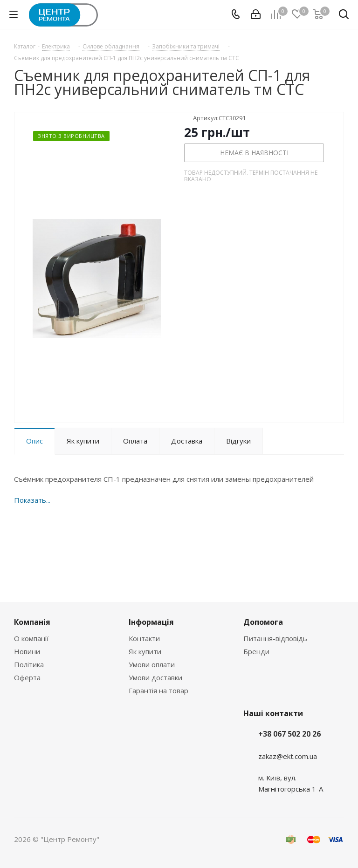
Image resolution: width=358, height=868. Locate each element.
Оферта (27, 677)
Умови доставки (155, 677)
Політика (29, 664)
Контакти (144, 638)
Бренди (256, 651)
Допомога (263, 622)
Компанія (32, 622)
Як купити (145, 651)
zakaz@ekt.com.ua (288, 756)
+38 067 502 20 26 (289, 734)
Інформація (151, 622)
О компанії (31, 638)
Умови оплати (152, 664)
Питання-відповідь (275, 638)
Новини (27, 651)
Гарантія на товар (158, 690)
